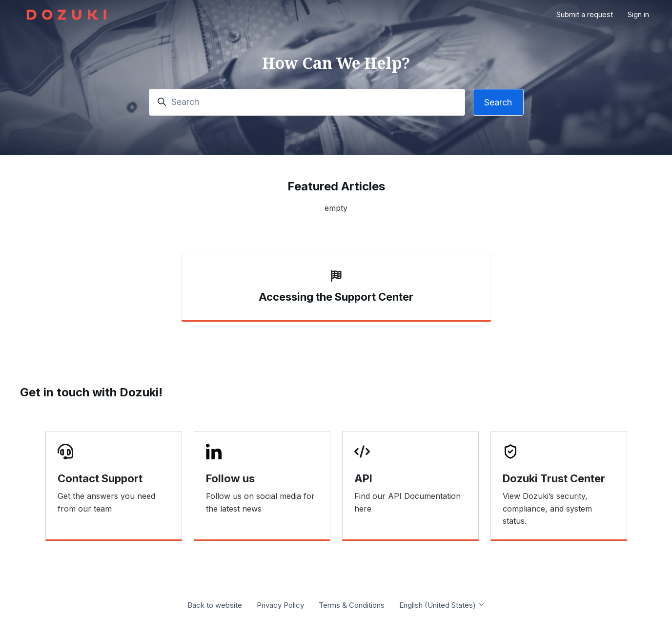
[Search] (307, 102)
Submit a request (585, 14)
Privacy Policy (280, 605)
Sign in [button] (638, 14)
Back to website (215, 605)
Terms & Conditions (352, 605)
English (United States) (442, 605)
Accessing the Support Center (336, 297)
